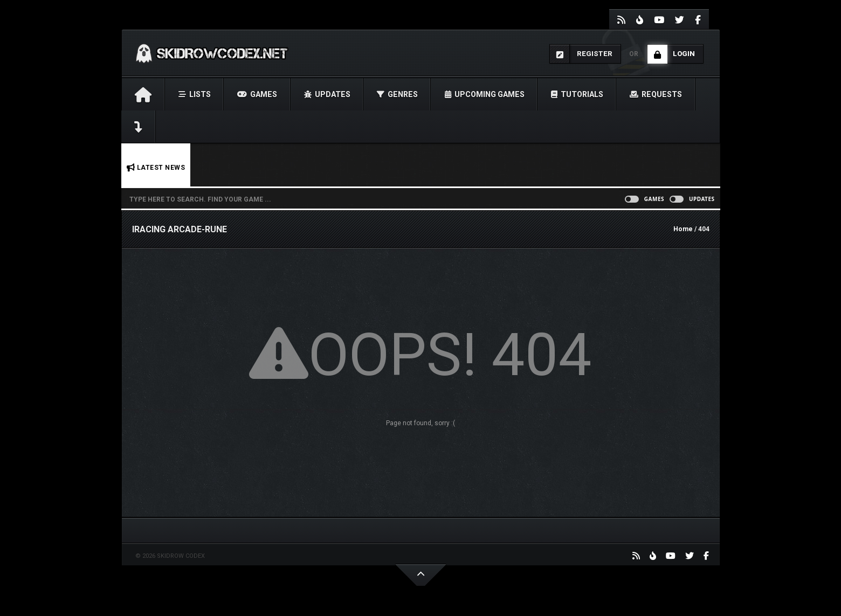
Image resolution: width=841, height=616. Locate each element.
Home (683, 229)
